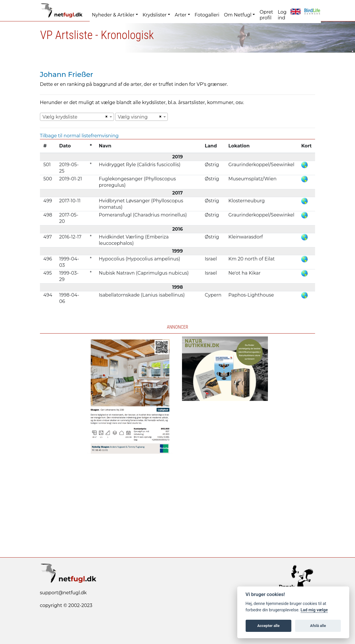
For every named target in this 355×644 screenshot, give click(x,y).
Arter (181, 15)
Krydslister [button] (155, 15)
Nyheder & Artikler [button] (113, 15)
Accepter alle (268, 626)
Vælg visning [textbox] (133, 117)
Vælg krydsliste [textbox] (60, 117)
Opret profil (266, 15)
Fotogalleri (207, 15)
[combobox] (77, 117)
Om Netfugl (238, 15)
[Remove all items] (106, 117)
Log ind (282, 15)
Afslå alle (318, 626)
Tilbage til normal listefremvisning (79, 136)
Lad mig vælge (314, 610)
